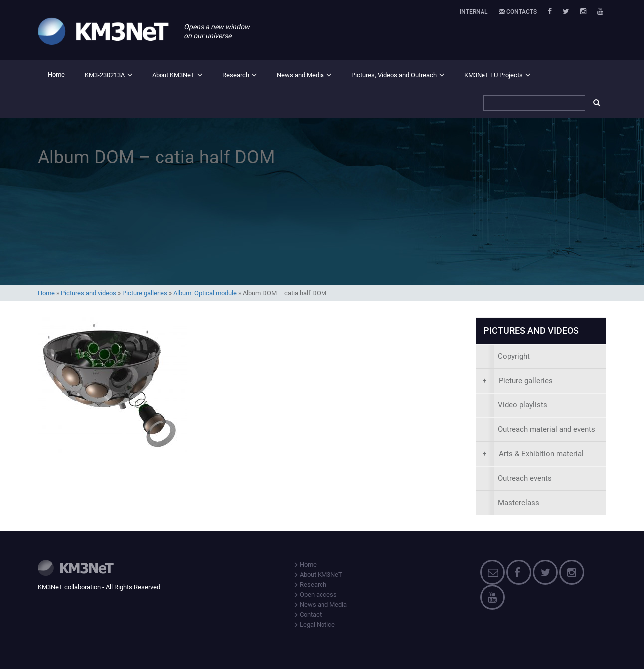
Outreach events (525, 478)
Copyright (514, 356)
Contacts (518, 12)
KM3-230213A (105, 75)
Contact (307, 614)
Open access (315, 595)
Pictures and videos (88, 293)
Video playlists (523, 405)
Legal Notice (314, 624)
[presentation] (541, 381)
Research (236, 75)
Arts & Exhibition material (533, 454)
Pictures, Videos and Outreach (394, 75)
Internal (474, 12)
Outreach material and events (547, 429)
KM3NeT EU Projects (493, 75)
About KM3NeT (173, 75)
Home (56, 74)
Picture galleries (145, 293)
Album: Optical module (205, 293)
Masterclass (519, 503)
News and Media (300, 75)
